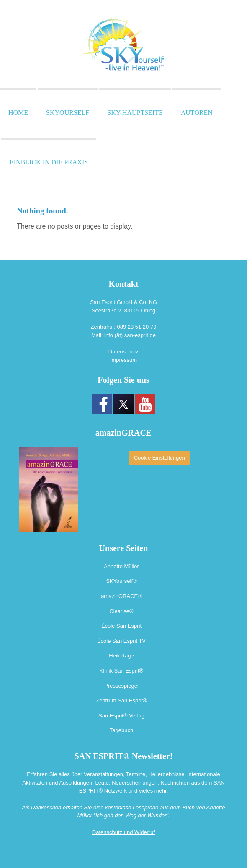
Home (18, 113)
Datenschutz (123, 352)
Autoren (197, 113)
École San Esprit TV (121, 641)
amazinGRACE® (121, 596)
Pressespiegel (121, 686)
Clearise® (121, 611)
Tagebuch (121, 730)
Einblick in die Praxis (49, 162)
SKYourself (68, 113)
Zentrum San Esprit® (121, 700)
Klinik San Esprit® (121, 671)
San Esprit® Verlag (121, 716)
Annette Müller (121, 566)
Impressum (123, 360)
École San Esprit (121, 626)
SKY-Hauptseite (135, 113)
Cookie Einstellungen (160, 458)
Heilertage (121, 656)
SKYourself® (121, 581)
